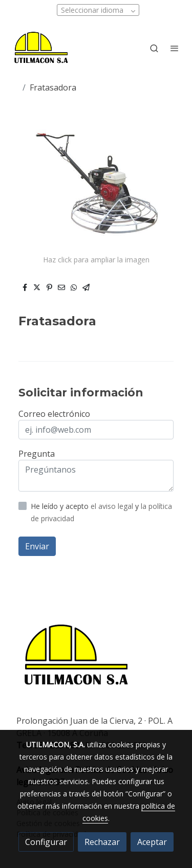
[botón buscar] (154, 48)
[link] (41, 48)
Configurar (46, 842)
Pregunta (37, 454)
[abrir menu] (175, 48)
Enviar (37, 546)
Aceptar (152, 842)
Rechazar (102, 842)
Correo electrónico (54, 414)
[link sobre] (96, 658)
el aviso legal (113, 506)
